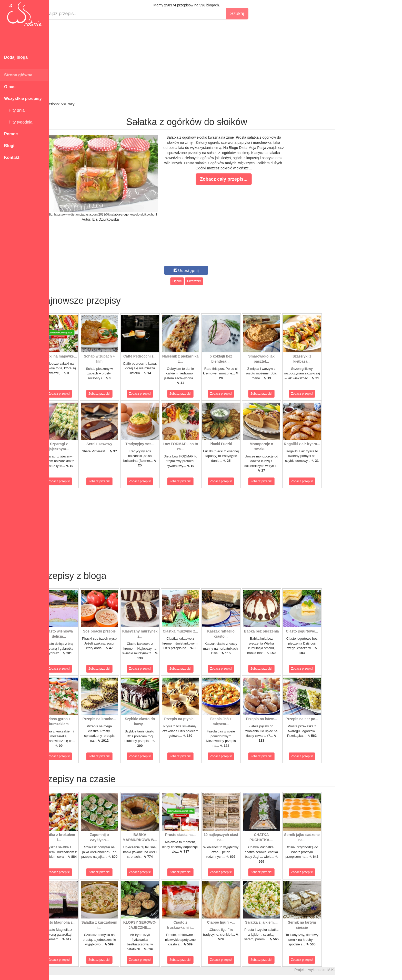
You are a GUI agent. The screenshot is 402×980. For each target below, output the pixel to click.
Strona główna (18, 75)
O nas (10, 87)
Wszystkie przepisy (23, 99)
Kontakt (12, 157)
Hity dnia (14, 110)
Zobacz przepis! (72, 394)
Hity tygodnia (18, 122)
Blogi (9, 146)
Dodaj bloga (16, 57)
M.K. (344, 970)
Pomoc (11, 134)
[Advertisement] (199, 60)
